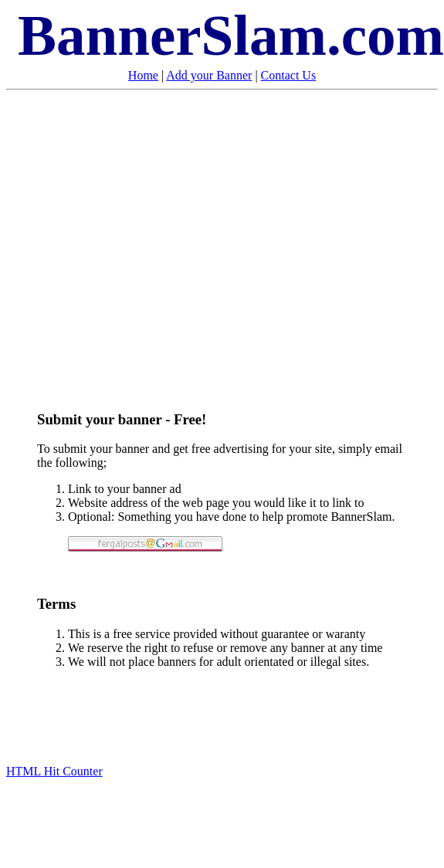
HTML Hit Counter (54, 771)
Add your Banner (209, 75)
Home (143, 75)
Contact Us (289, 75)
